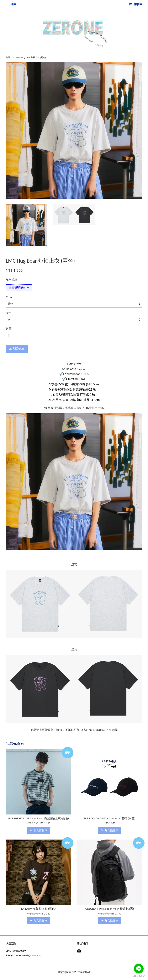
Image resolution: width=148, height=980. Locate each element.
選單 (11, 4)
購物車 (135, 4)
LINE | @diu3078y (16, 951)
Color (9, 297)
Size (9, 313)
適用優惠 (12, 279)
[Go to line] (139, 969)
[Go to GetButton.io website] (139, 976)
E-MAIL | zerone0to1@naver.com (24, 955)
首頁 (8, 57)
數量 (9, 329)
